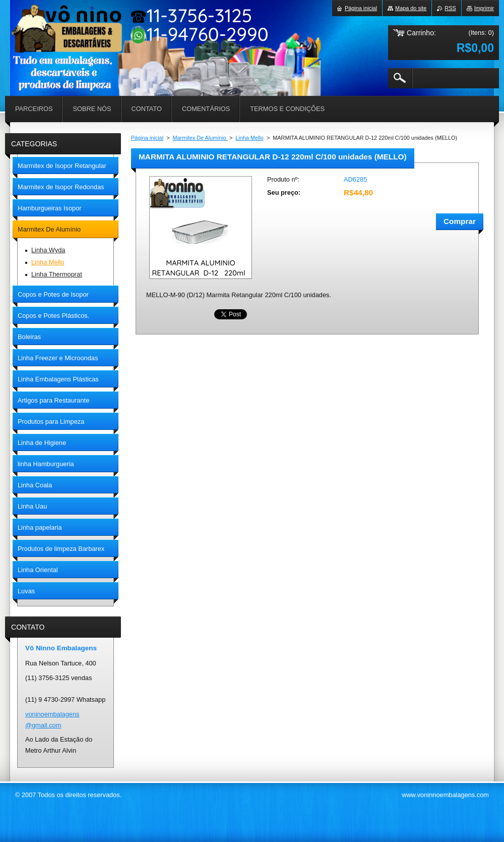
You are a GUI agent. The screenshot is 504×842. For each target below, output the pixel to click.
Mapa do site (411, 8)
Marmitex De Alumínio (200, 138)
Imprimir (484, 8)
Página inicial (147, 138)
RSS (450, 8)
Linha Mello (249, 138)
